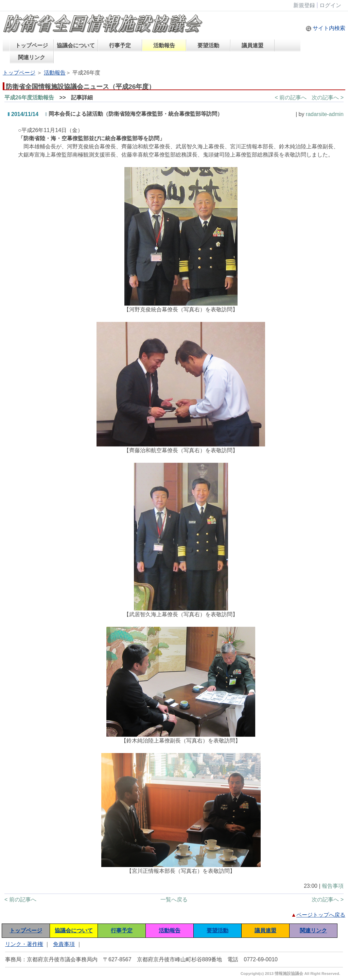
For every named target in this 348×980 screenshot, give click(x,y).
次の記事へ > (328, 97)
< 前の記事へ (291, 97)
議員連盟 (253, 45)
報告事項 (333, 886)
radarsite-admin (325, 114)
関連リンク (32, 57)
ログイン (330, 5)
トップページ (32, 45)
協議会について (76, 45)
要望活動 (208, 45)
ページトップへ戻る (321, 915)
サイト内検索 (326, 28)
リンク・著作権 (24, 944)
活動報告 (164, 45)
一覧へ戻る (174, 900)
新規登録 (304, 5)
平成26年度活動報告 (29, 97)
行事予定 (120, 45)
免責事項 (64, 944)
